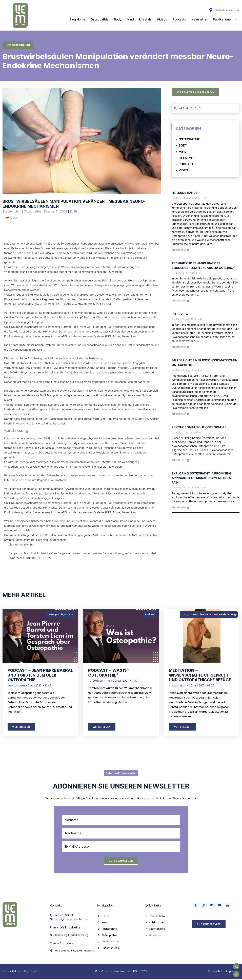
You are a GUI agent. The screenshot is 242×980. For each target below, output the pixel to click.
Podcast (69, 614)
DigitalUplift (31, 973)
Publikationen (225, 20)
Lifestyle (145, 19)
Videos (162, 19)
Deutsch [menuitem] (14, 218)
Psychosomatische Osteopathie (199, 427)
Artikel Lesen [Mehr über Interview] (179, 347)
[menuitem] (12, 218)
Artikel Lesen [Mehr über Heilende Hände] (179, 250)
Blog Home (77, 19)
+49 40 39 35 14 (64, 916)
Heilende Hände (185, 193)
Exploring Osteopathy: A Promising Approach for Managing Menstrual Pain (202, 478)
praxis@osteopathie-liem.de (71, 920)
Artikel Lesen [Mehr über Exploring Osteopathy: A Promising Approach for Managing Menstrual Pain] (179, 507)
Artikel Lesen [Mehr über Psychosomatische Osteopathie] (179, 460)
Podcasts (179, 19)
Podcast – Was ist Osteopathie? (109, 673)
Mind (130, 19)
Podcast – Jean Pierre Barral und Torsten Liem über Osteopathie (40, 675)
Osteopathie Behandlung (220, 614)
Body (118, 19)
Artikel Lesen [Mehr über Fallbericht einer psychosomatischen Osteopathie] (179, 414)
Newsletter (199, 19)
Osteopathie (100, 19)
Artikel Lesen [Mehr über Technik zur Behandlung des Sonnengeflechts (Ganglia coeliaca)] (179, 301)
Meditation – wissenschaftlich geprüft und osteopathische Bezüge (200, 675)
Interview (180, 314)
